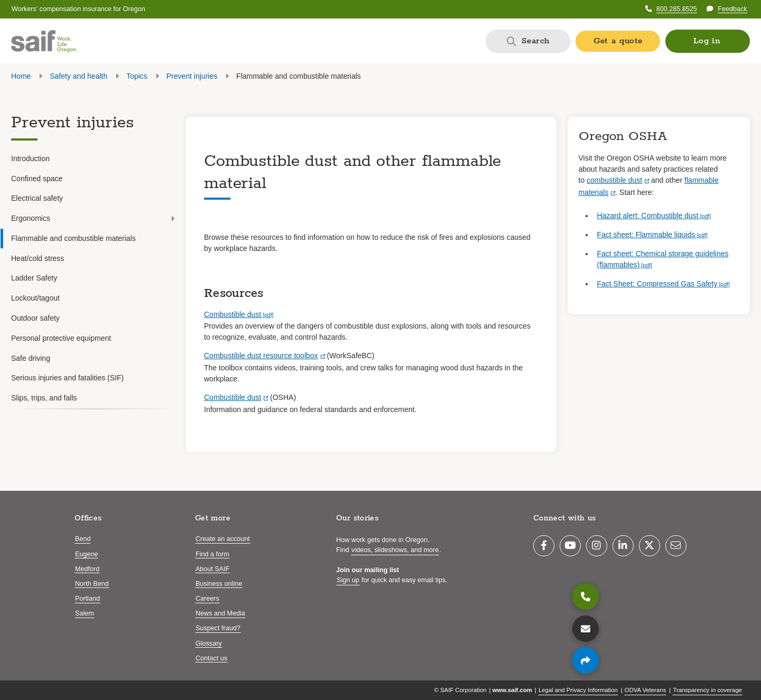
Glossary (209, 643)
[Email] (676, 546)
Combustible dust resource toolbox (261, 356)
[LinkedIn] (623, 546)
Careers (207, 599)
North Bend (92, 584)
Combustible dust (233, 314)
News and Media (220, 613)
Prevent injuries (191, 76)
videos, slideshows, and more (395, 550)
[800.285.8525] (586, 596)
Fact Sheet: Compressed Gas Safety (657, 284)
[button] (708, 41)
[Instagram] (597, 546)
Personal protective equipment (61, 338)
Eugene (86, 554)
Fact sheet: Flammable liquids (646, 235)
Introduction (30, 158)
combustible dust (614, 180)
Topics (137, 76)
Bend (83, 539)
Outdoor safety (35, 318)
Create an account (223, 539)
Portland (87, 599)
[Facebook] (544, 546)
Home (21, 76)
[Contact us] (586, 629)
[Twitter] (649, 546)
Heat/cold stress (38, 258)
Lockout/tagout (35, 298)
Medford (87, 569)
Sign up (348, 580)
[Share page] (586, 660)
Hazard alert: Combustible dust (648, 216)
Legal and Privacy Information (578, 690)
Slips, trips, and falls (44, 398)
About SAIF (212, 569)
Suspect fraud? (218, 628)
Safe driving (31, 358)
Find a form (212, 554)
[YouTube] (570, 546)
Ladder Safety (34, 278)
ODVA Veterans (646, 690)
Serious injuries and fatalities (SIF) (67, 378)
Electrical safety (37, 198)
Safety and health (78, 76)
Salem (85, 613)
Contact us (211, 658)
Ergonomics (93, 218)
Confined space (37, 179)
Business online (219, 584)
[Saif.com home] (44, 41)
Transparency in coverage (707, 690)
